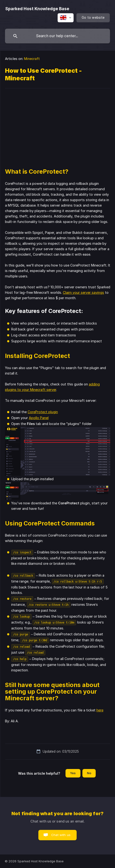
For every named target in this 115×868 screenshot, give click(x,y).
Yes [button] (73, 773)
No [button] (89, 773)
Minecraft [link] (32, 59)
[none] (37, 9)
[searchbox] (57, 36)
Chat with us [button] (61, 835)
